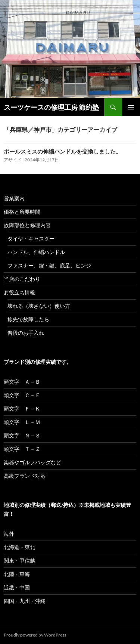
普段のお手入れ (26, 333)
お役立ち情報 (19, 292)
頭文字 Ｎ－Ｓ (22, 435)
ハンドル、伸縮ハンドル (36, 252)
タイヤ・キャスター (31, 239)
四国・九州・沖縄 (25, 601)
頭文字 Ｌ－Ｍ (22, 422)
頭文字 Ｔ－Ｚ (22, 449)
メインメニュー (131, 107)
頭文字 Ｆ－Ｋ (22, 408)
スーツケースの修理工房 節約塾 (51, 107)
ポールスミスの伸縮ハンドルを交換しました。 (63, 151)
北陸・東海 (17, 574)
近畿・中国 (17, 587)
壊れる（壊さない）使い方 (39, 306)
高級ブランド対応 (25, 476)
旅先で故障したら (28, 319)
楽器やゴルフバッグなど (32, 462)
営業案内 (14, 198)
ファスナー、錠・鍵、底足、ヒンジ (49, 265)
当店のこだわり (22, 279)
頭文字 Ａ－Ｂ (22, 382)
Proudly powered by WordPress (35, 635)
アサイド (13, 160)
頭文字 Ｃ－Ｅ (22, 395)
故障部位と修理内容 (27, 225)
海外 (9, 534)
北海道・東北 (19, 547)
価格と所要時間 (22, 212)
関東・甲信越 (19, 561)
